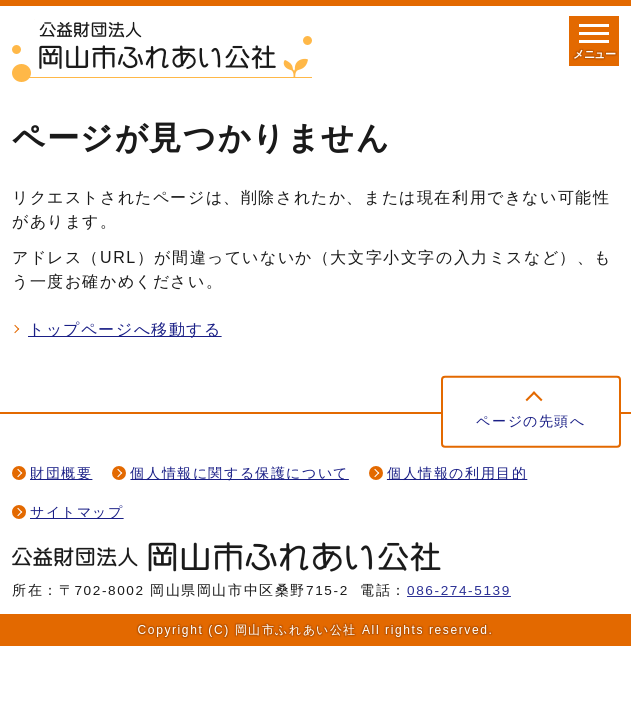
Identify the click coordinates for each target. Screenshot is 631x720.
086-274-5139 (459, 590)
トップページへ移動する (125, 329)
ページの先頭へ (530, 421)
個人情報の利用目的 (457, 473)
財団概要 (61, 473)
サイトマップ (77, 512)
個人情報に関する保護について (239, 473)
